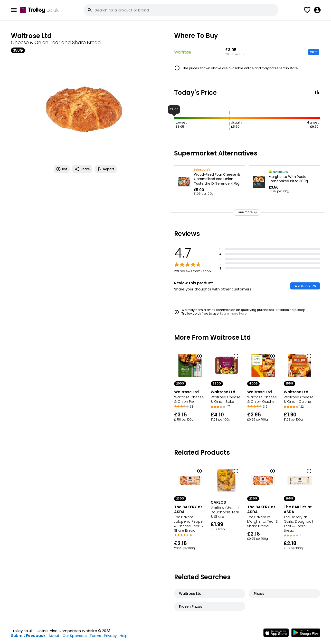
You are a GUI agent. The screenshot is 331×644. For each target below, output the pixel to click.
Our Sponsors (75, 636)
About (54, 636)
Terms (95, 636)
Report (106, 169)
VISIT (314, 52)
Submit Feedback (28, 636)
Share (82, 169)
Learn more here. (234, 313)
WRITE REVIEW (305, 286)
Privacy (110, 636)
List (62, 169)
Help (124, 636)
